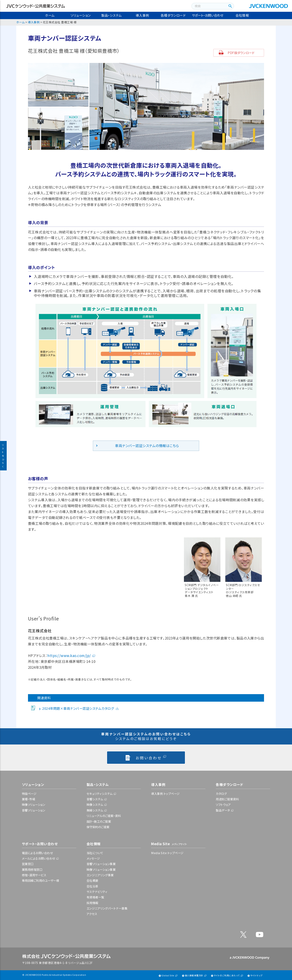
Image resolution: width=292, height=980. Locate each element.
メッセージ (93, 858)
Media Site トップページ (167, 853)
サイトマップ (256, 975)
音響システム (95, 799)
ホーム (50, 15)
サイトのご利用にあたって (227, 975)
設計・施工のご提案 (99, 821)
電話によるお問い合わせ (37, 853)
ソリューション (81, 15)
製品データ (223, 810)
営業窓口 (28, 864)
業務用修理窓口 (32, 869)
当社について (95, 853)
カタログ (221, 794)
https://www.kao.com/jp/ (69, 655)
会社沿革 (92, 886)
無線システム (95, 810)
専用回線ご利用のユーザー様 (41, 880)
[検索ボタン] (230, 6)
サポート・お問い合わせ (208, 15)
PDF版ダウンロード (241, 53)
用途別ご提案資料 (227, 799)
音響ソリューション (34, 810)
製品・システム (112, 15)
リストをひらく (3, 456)
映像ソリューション (34, 804)
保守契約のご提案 (98, 827)
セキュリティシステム (100, 794)
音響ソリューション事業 (101, 864)
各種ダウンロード (173, 15)
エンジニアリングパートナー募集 (107, 908)
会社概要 (92, 880)
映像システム (95, 804)
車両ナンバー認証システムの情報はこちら (147, 446)
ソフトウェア (223, 804)
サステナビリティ (97, 892)
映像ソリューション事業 (101, 869)
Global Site (168, 975)
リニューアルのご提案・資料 (104, 816)
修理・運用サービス (34, 875)
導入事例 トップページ (165, 794)
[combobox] (209, 6)
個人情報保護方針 (194, 975)
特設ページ (29, 794)
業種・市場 (29, 799)
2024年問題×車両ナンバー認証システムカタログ (78, 708)
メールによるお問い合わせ (39, 858)
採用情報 (92, 903)
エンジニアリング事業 (100, 875)
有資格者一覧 (95, 897)
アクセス (92, 914)
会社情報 (242, 15)
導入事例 (142, 15)
